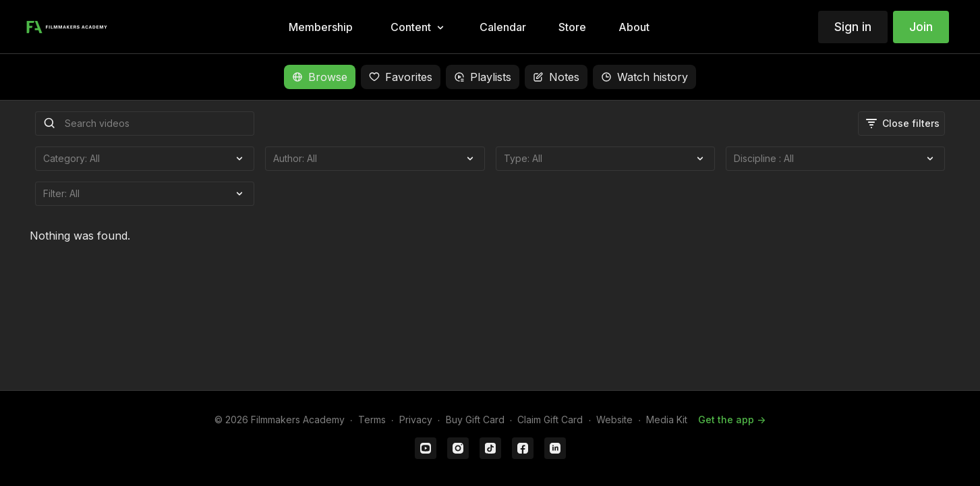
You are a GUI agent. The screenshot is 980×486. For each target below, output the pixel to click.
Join (921, 27)
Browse (320, 77)
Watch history (644, 77)
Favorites (401, 77)
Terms (372, 420)
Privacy (416, 420)
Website (614, 420)
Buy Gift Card (475, 420)
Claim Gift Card (550, 420)
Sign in (853, 27)
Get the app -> (732, 420)
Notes (556, 77)
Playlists (483, 77)
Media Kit (667, 420)
